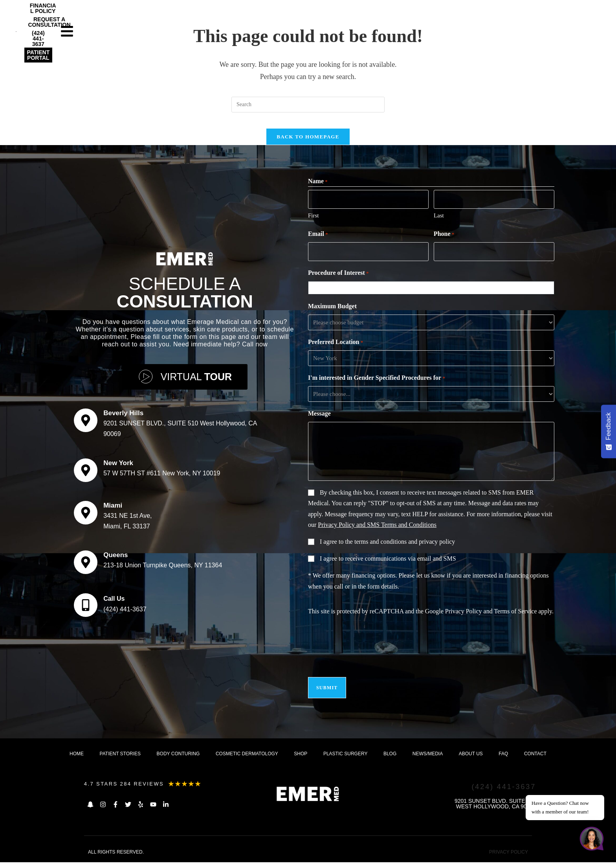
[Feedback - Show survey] (609, 431)
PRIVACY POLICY (509, 853)
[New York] (86, 475)
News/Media (428, 754)
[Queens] (86, 567)
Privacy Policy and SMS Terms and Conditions (377, 530)
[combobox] (433, 293)
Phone (444, 241)
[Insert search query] (308, 105)
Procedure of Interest (338, 279)
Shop (301, 754)
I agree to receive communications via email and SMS (388, 564)
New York (118, 467)
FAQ (503, 754)
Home (77, 754)
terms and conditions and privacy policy (405, 547)
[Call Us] (86, 609)
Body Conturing (178, 754)
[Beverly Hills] (86, 425)
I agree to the (387, 547)
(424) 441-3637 (125, 614)
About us (471, 754)
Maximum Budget (332, 312)
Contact (535, 754)
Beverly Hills (123, 417)
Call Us (114, 603)
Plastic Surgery (345, 754)
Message (319, 419)
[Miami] (86, 517)
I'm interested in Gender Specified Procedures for (377, 384)
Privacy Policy (464, 617)
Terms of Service (515, 617)
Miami (113, 510)
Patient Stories (120, 754)
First (313, 222)
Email (318, 241)
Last (439, 222)
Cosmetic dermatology (247, 754)
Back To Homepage (308, 144)
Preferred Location (335, 348)
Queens (115, 559)
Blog (390, 754)
